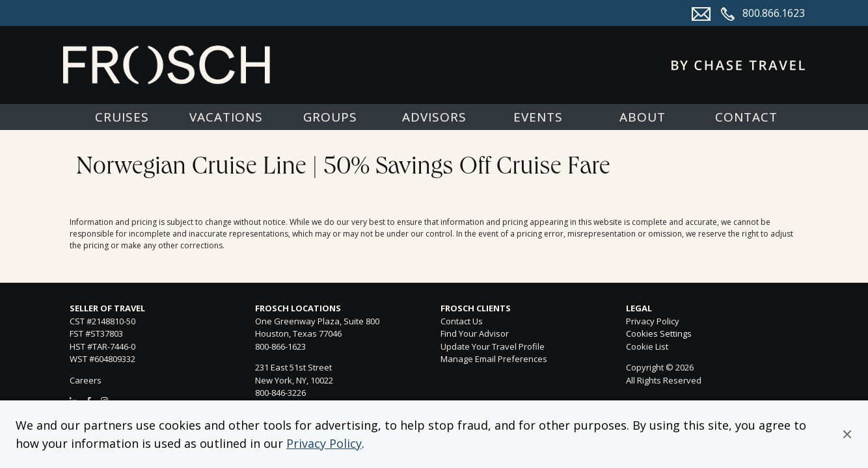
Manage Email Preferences (494, 359)
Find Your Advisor (475, 333)
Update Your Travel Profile (493, 346)
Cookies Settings (659, 334)
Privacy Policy (324, 443)
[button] (847, 434)
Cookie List (647, 346)
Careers (86, 380)
